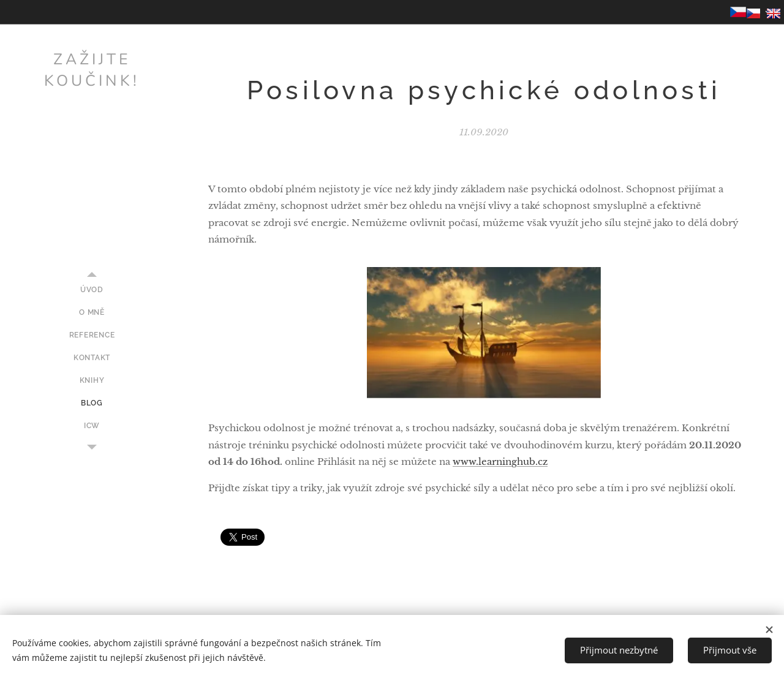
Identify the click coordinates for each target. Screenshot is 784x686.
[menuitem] (92, 290)
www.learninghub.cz (500, 462)
